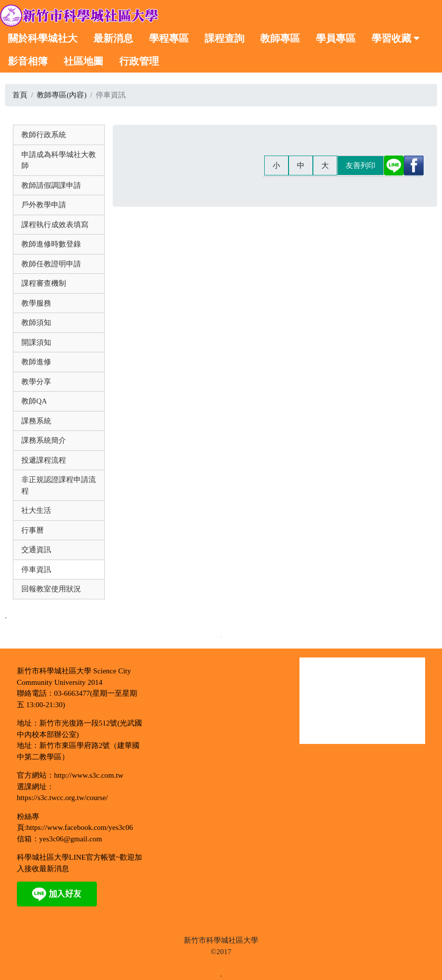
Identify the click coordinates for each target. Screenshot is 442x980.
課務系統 (36, 421)
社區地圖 (83, 61)
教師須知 (36, 323)
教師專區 (280, 38)
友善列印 (361, 165)
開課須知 (36, 342)
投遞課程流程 (44, 460)
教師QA (34, 401)
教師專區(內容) (62, 95)
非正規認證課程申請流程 (59, 485)
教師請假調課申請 (51, 185)
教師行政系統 (44, 135)
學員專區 (336, 38)
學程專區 (169, 38)
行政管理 (139, 61)
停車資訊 (36, 570)
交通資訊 (36, 550)
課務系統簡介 (44, 440)
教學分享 (36, 382)
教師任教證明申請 (51, 264)
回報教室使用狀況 (51, 589)
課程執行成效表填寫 (55, 225)
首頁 (20, 95)
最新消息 (113, 38)
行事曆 (33, 530)
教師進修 (36, 362)
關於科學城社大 (43, 38)
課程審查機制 (44, 283)
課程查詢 (224, 38)
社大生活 (36, 510)
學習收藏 (395, 38)
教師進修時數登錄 (51, 244)
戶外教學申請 (44, 205)
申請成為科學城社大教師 (59, 160)
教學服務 (36, 303)
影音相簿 (28, 61)
